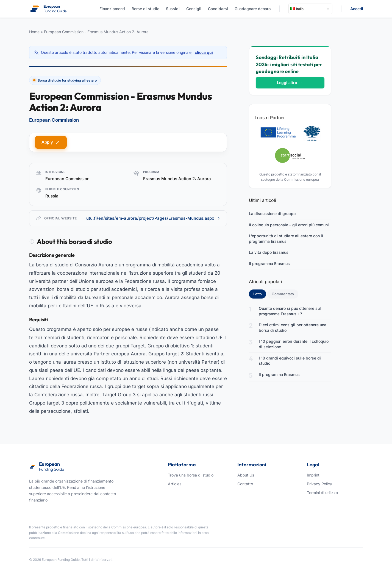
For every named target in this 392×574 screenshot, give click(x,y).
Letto (260, 294)
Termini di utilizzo (322, 493)
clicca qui (204, 52)
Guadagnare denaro (253, 9)
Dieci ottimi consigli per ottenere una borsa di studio (293, 328)
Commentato (283, 294)
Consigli (194, 9)
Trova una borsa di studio (191, 475)
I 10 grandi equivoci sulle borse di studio (290, 361)
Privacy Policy (319, 484)
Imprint (313, 475)
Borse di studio (145, 9)
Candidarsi (218, 9)
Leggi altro (290, 83)
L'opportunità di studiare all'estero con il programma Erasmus (286, 239)
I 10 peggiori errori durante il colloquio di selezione (294, 344)
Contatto (245, 484)
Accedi (357, 9)
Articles (175, 484)
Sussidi (173, 9)
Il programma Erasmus (269, 264)
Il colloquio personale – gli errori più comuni (289, 225)
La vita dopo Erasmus (269, 252)
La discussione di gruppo (272, 214)
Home (34, 32)
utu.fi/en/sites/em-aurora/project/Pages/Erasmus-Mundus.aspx (153, 218)
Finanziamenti (112, 9)
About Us (246, 475)
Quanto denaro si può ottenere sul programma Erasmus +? (290, 311)
